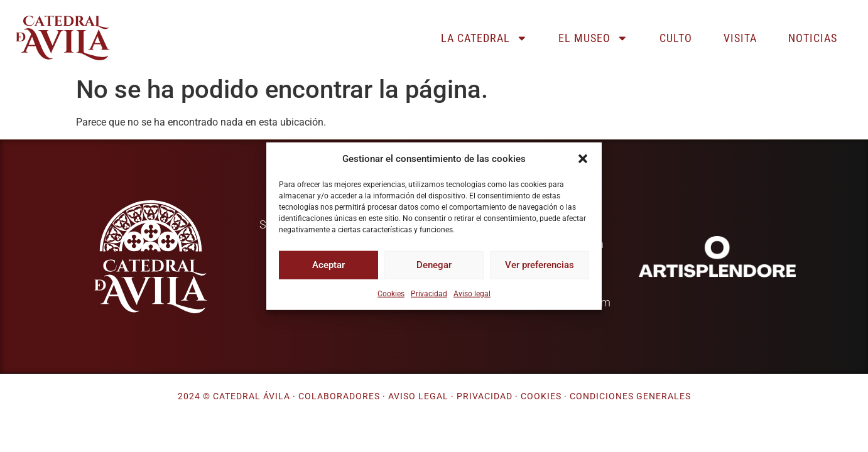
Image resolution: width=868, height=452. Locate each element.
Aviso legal (472, 293)
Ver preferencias (540, 265)
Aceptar (328, 265)
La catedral (484, 38)
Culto (676, 38)
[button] (583, 159)
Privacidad (429, 293)
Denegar (434, 265)
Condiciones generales (630, 396)
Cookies (391, 293)
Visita (740, 38)
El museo (593, 38)
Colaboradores (339, 396)
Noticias (813, 38)
